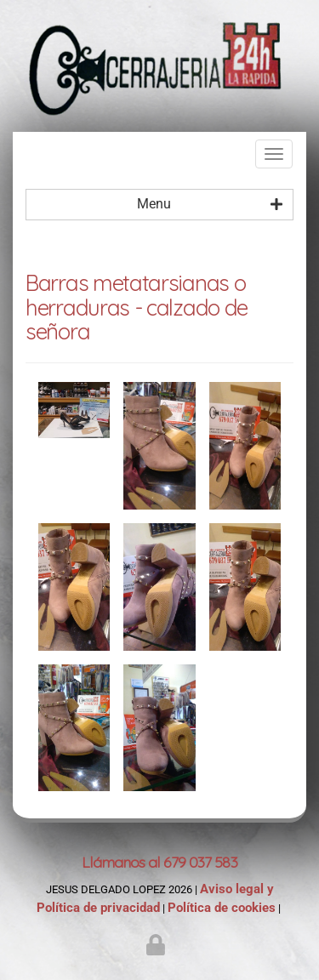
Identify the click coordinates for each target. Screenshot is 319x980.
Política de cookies (222, 908)
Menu (210, 205)
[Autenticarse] (158, 949)
